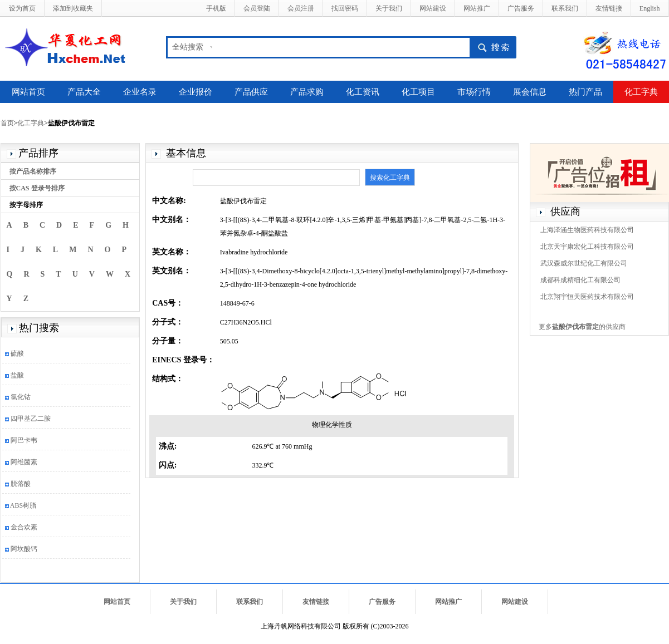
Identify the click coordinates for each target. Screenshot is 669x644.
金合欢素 (24, 527)
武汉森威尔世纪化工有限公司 (584, 263)
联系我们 (565, 8)
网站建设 (433, 8)
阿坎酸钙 (24, 549)
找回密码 (345, 8)
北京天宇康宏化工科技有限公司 (587, 247)
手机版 (216, 8)
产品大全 (84, 92)
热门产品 (585, 92)
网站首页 (28, 92)
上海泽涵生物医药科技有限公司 (587, 230)
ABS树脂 (23, 505)
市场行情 (474, 92)
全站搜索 (188, 47)
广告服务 (521, 8)
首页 (7, 123)
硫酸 (17, 353)
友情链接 (609, 8)
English (650, 8)
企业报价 (196, 92)
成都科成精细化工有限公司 (580, 280)
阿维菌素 (24, 462)
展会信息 (530, 92)
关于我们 (389, 8)
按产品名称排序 (33, 171)
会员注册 (301, 8)
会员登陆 (257, 8)
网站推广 (477, 8)
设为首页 (22, 8)
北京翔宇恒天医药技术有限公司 (587, 297)
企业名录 (140, 92)
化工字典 (641, 92)
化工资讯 (363, 92)
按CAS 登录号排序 (37, 188)
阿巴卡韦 (24, 440)
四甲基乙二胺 (31, 419)
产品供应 (251, 92)
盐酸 (17, 375)
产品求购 (307, 92)
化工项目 (418, 92)
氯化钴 (21, 397)
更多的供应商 (582, 327)
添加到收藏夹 (73, 8)
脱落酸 (21, 484)
